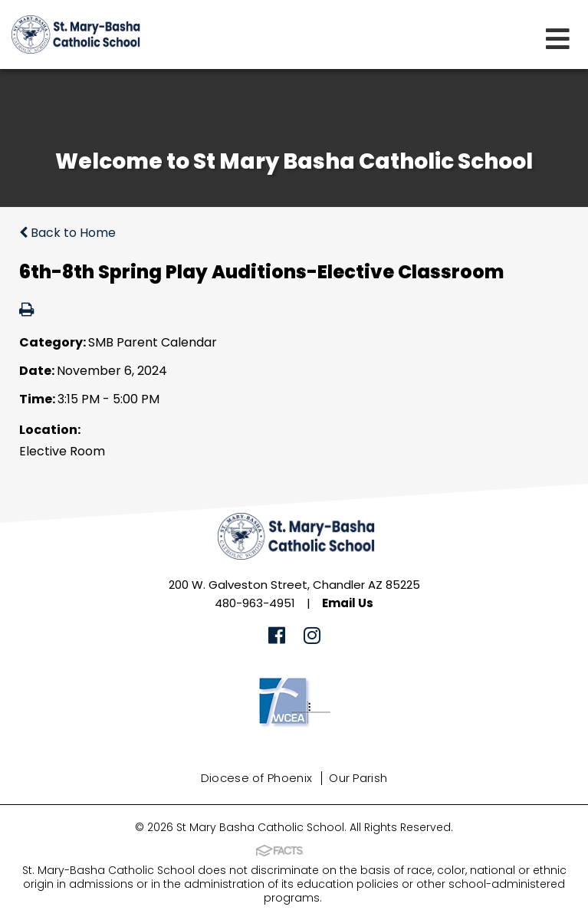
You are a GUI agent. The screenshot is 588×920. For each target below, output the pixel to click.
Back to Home (67, 233)
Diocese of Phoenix (256, 778)
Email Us (348, 603)
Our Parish (358, 778)
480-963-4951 (255, 603)
